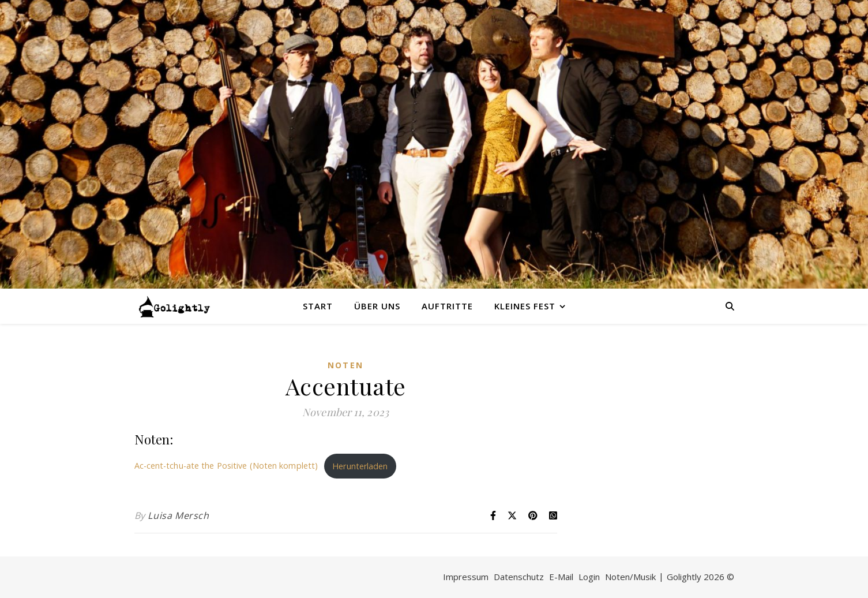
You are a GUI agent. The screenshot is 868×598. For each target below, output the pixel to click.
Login (589, 577)
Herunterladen (360, 466)
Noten (345, 365)
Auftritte (447, 306)
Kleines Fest (525, 306)
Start (318, 306)
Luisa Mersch (178, 515)
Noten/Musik (630, 577)
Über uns (377, 306)
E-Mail (561, 577)
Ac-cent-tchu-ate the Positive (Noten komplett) (226, 466)
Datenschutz (519, 577)
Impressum (466, 577)
